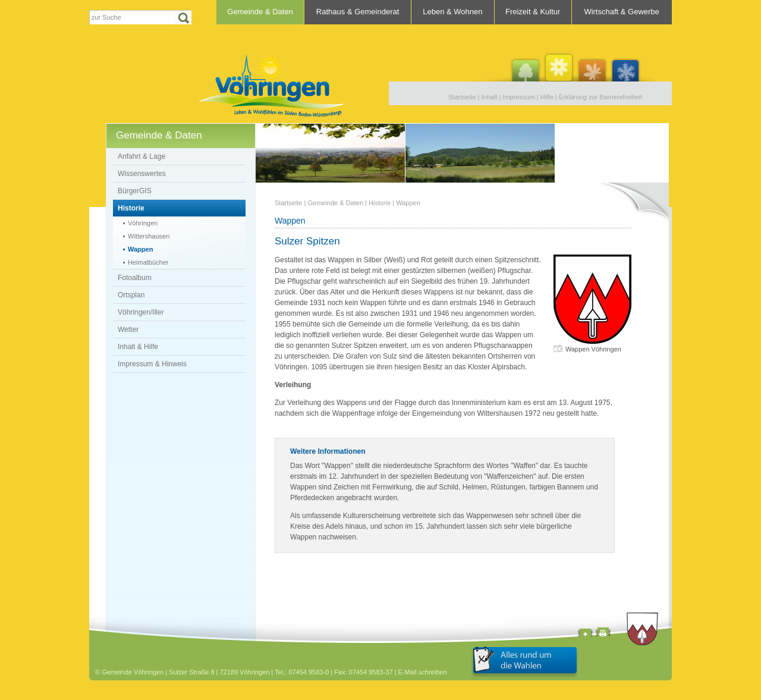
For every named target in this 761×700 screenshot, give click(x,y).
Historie (131, 208)
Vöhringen (143, 223)
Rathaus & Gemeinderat (358, 12)
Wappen (140, 249)
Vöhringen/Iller (141, 312)
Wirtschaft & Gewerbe (621, 12)
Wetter (128, 329)
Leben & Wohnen (452, 12)
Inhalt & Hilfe (138, 347)
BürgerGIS (135, 191)
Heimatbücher (148, 262)
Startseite (462, 97)
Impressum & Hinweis (152, 364)
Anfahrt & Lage (141, 156)
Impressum (518, 97)
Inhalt (489, 97)
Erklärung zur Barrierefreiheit (601, 97)
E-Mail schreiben (423, 672)
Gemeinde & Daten (260, 12)
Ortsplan (131, 295)
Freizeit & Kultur (533, 12)
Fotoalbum (135, 278)
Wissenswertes (142, 174)
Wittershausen (149, 236)
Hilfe (547, 97)
